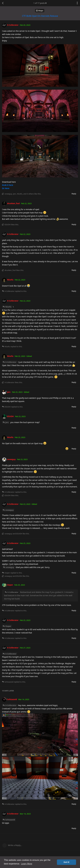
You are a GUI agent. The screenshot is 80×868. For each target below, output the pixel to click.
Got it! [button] (66, 862)
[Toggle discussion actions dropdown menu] (77, 3)
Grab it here (8, 185)
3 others (30, 194)
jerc (7, 422)
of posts (40, 3)
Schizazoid (10, 820)
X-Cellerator (11, 362)
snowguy (9, 510)
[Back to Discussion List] (3, 3)
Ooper (8, 626)
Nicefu (8, 307)
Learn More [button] (27, 864)
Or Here (6, 188)
